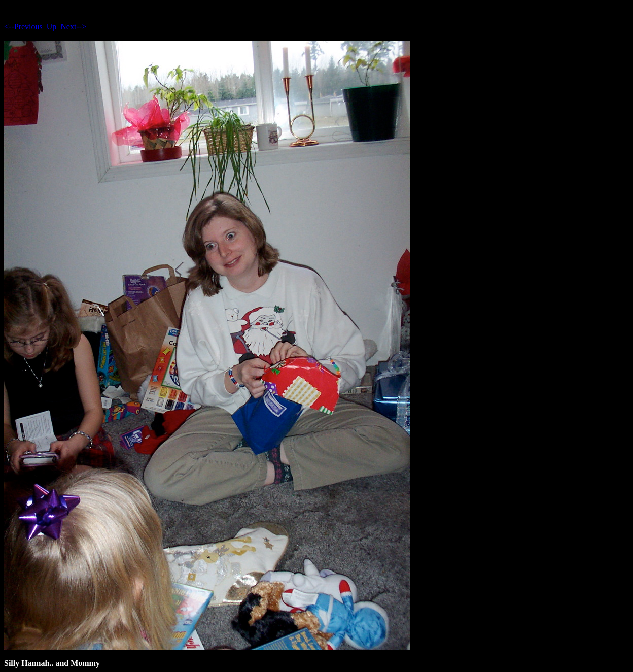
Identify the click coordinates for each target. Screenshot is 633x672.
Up (52, 27)
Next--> (73, 27)
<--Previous (23, 27)
